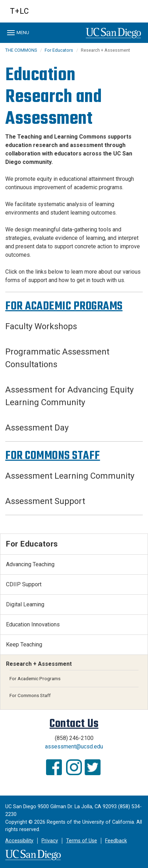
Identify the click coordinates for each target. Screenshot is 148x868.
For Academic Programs (35, 678)
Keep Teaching (24, 644)
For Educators (59, 50)
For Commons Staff (30, 695)
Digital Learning (25, 604)
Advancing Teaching (30, 564)
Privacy (50, 841)
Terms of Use (82, 841)
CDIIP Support (24, 584)
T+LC (20, 11)
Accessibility (19, 841)
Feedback (116, 841)
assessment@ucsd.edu (74, 746)
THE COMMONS (21, 50)
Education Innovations (33, 624)
